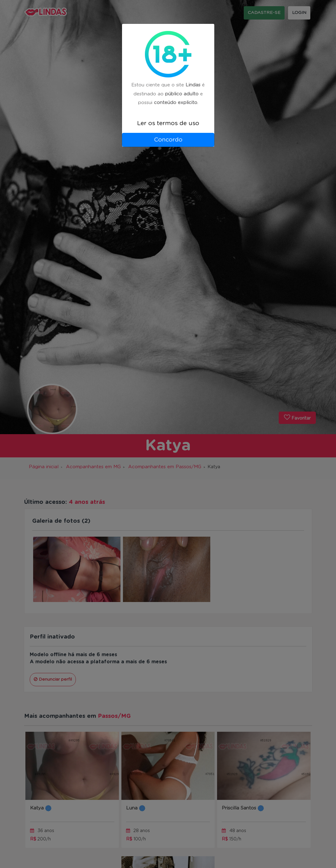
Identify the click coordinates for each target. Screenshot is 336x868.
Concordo (168, 140)
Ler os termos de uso (168, 123)
